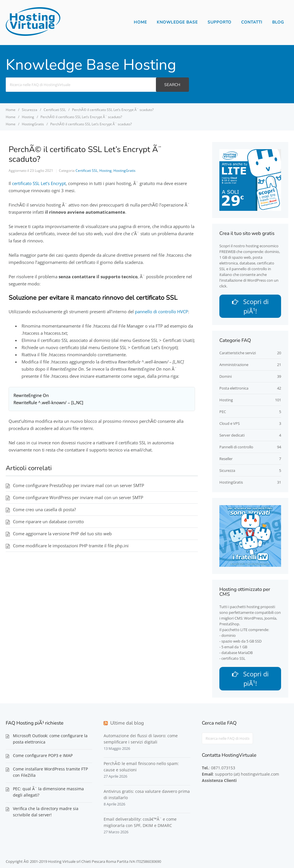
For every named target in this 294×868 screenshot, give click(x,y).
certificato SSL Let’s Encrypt (39, 183)
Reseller (226, 460)
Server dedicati (232, 436)
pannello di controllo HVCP (161, 312)
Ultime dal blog (127, 724)
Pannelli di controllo (236, 448)
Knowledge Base (177, 22)
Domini (226, 377)
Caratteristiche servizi (238, 354)
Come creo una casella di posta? (44, 509)
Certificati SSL (87, 171)
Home (140, 22)
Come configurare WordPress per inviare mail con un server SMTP (78, 497)
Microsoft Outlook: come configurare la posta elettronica (50, 740)
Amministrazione (234, 365)
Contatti (252, 22)
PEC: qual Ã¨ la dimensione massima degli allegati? (48, 793)
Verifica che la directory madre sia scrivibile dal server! (46, 813)
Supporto (219, 22)
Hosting (106, 171)
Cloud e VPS (230, 424)
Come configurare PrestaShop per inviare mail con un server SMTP (79, 485)
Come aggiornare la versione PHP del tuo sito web (62, 534)
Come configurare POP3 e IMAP (43, 757)
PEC (223, 412)
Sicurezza (227, 471)
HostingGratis (124, 171)
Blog (278, 22)
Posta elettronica (234, 389)
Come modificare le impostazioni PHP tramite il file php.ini (71, 546)
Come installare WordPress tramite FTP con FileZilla (50, 773)
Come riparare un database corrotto (48, 521)
